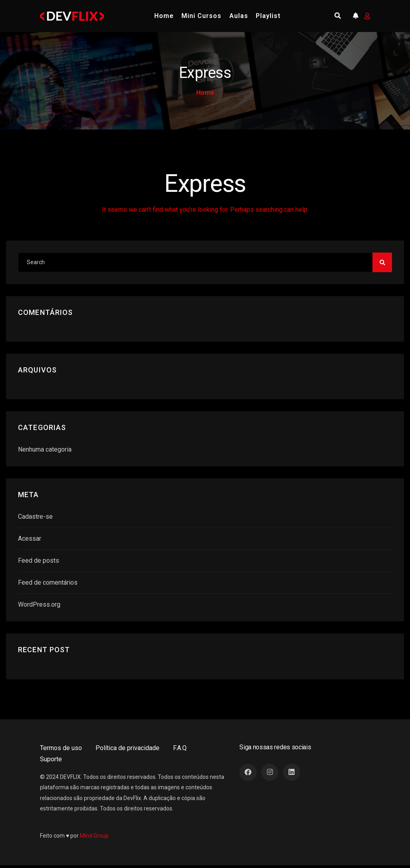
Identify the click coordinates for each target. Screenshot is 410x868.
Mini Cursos (201, 16)
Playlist (268, 16)
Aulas (239, 16)
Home (164, 16)
